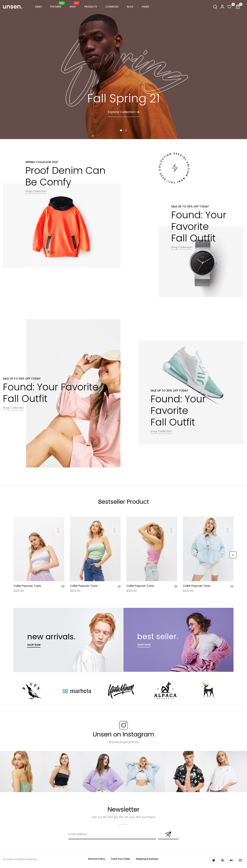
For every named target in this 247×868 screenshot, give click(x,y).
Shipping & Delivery (147, 859)
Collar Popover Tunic (27, 586)
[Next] (233, 555)
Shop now (34, 645)
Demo (38, 7)
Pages (145, 7)
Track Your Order (120, 859)
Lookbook (112, 7)
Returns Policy (97, 859)
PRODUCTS (91, 7)
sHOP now (144, 645)
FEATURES (56, 6)
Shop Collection (36, 191)
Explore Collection (124, 112)
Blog (130, 7)
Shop (73, 6)
